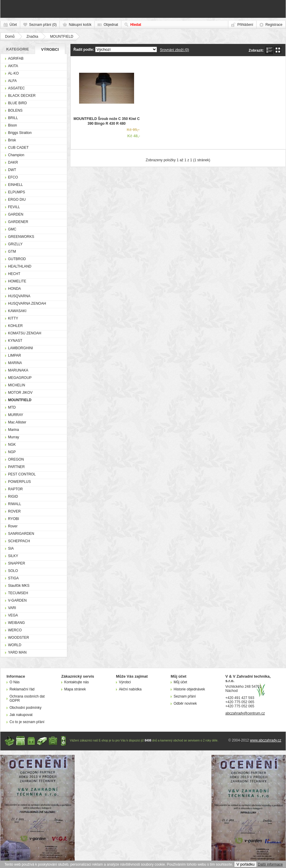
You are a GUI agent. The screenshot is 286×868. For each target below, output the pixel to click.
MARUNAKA (18, 370)
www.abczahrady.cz (266, 740)
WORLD (15, 645)
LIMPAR (15, 355)
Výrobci (50, 49)
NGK (12, 445)
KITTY (13, 318)
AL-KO (13, 73)
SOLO (13, 571)
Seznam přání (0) (43, 25)
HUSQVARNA (19, 296)
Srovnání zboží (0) (175, 50)
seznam (269, 50)
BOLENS (15, 110)
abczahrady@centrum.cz (245, 713)
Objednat (111, 25)
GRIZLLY (15, 244)
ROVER (14, 511)
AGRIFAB (16, 59)
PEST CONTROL (22, 474)
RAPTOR (15, 489)
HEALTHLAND (20, 266)
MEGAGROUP (20, 378)
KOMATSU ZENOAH (25, 333)
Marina (14, 430)
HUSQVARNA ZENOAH (27, 303)
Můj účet (180, 682)
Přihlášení (245, 25)
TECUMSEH (18, 593)
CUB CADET (18, 148)
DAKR (13, 162)
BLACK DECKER (22, 96)
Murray (14, 437)
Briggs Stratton (20, 133)
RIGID (13, 497)
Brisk (12, 140)
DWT (12, 170)
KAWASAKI (17, 311)
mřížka (278, 50)
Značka (32, 37)
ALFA (12, 81)
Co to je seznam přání (27, 722)
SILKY (13, 556)
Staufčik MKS (19, 586)
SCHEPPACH (19, 541)
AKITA (13, 66)
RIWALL (15, 504)
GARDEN (16, 214)
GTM (12, 252)
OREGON (16, 459)
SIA (11, 548)
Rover (13, 526)
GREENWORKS (21, 237)
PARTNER (16, 467)
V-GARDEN (17, 600)
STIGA (13, 578)
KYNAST (15, 341)
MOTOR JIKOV (20, 393)
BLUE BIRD (17, 103)
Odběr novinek (185, 703)
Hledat (136, 25)
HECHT (14, 274)
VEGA (13, 615)
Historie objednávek (189, 689)
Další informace (270, 864)
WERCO (15, 630)
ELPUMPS (16, 192)
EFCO (13, 177)
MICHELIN (16, 385)
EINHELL (15, 185)
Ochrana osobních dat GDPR (27, 698)
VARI (12, 608)
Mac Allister (17, 422)
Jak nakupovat (21, 715)
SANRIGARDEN (21, 534)
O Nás (15, 682)
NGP (12, 452)
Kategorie (18, 49)
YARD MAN (17, 652)
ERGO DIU (17, 200)
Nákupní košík (80, 25)
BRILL (13, 118)
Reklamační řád (22, 689)
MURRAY (16, 415)
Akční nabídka (130, 689)
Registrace (274, 25)
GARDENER (18, 222)
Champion (16, 155)
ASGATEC (16, 88)
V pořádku (245, 864)
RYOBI (14, 519)
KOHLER (15, 326)
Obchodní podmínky (25, 708)
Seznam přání (185, 696)
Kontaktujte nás (77, 682)
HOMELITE (17, 281)
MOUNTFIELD (62, 37)
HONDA (14, 289)
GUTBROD (17, 259)
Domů (10, 37)
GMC (12, 229)
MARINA (15, 363)
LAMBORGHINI (21, 348)
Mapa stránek (75, 689)
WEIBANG (16, 623)
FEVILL (14, 207)
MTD (12, 407)
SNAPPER (16, 563)
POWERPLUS (19, 482)
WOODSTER (19, 638)
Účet (13, 25)
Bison (12, 125)
